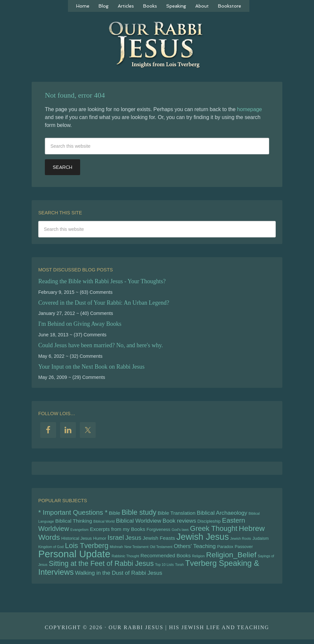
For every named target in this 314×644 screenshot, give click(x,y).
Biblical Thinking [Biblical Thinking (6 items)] (74, 522)
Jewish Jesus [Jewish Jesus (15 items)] (203, 539)
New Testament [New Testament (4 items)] (136, 549)
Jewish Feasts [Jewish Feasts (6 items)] (159, 540)
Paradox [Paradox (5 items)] (225, 549)
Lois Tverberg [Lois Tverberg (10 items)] (87, 548)
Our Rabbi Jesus (157, 48)
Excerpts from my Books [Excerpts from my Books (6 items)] (117, 531)
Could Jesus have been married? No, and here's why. (101, 345)
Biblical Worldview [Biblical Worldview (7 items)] (138, 522)
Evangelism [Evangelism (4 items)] (79, 531)
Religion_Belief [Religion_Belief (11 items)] (231, 558)
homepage (250, 109)
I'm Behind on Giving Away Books (80, 324)
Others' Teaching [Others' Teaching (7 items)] (195, 549)
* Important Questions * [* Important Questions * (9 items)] (73, 513)
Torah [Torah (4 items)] (180, 568)
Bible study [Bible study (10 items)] (139, 513)
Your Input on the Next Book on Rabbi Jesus (91, 367)
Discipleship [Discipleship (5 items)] (209, 522)
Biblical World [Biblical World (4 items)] (104, 522)
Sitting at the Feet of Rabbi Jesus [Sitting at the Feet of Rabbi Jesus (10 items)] (101, 567)
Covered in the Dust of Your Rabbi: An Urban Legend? (104, 303)
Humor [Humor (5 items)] (100, 540)
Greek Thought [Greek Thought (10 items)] (214, 530)
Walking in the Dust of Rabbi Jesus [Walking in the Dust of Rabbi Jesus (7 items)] (118, 577)
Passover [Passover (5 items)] (244, 549)
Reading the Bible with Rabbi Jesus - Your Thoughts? (102, 281)
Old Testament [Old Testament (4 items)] (161, 549)
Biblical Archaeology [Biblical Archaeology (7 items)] (222, 513)
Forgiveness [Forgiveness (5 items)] (158, 531)
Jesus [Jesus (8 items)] (133, 540)
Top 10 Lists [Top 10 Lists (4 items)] (164, 568)
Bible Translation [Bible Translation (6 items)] (176, 513)
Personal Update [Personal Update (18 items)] (74, 557)
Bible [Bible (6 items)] (114, 513)
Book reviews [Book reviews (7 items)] (179, 522)
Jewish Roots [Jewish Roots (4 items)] (241, 540)
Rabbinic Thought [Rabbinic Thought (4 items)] (125, 559)
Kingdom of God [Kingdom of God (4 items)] (51, 549)
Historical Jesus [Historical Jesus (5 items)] (77, 540)
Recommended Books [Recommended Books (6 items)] (166, 559)
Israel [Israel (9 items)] (116, 539)
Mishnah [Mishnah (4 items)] (116, 549)
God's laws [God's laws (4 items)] (180, 531)
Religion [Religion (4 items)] (198, 559)
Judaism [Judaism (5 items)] (260, 540)
